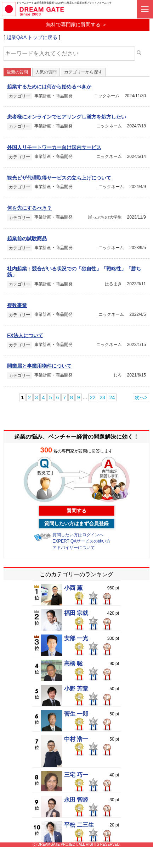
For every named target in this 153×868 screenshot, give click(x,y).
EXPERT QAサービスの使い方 (81, 541)
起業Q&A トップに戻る (32, 37)
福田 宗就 (76, 613)
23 (102, 397)
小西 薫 (73, 588)
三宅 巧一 (76, 775)
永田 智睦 (76, 800)
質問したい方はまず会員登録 (76, 523)
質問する (76, 511)
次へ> (141, 397)
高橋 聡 (73, 664)
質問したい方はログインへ (78, 535)
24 (112, 397)
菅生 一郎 (76, 714)
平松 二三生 (79, 825)
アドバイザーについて (74, 548)
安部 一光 (76, 638)
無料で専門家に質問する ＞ (76, 24)
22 (93, 397)
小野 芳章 (76, 689)
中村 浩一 (76, 739)
